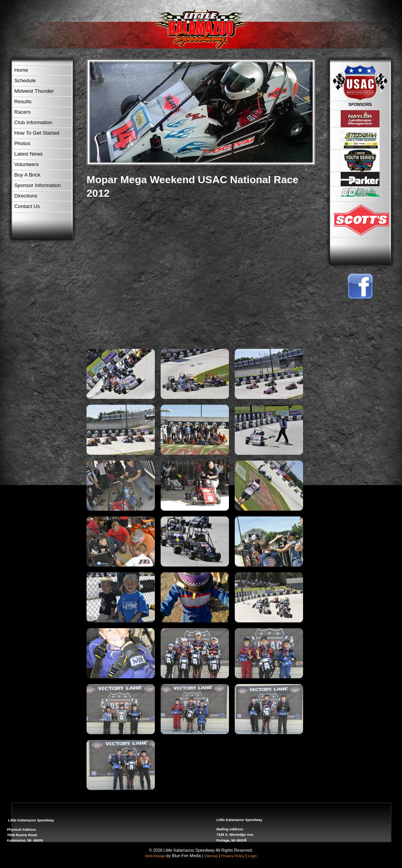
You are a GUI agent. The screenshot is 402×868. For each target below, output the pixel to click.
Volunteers (27, 164)
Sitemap (211, 856)
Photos (23, 143)
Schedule (25, 81)
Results (23, 101)
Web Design (155, 856)
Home (21, 70)
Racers (23, 112)
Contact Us (27, 206)
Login (252, 856)
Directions (26, 196)
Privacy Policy (233, 856)
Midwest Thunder (34, 91)
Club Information (33, 122)
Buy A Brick (27, 175)
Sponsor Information (38, 185)
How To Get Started (37, 133)
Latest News (29, 154)
